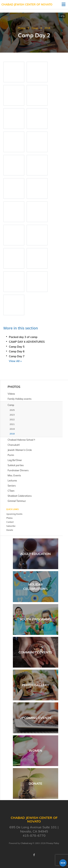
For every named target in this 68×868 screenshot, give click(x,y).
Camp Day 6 (17, 351)
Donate (35, 783)
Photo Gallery (35, 685)
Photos (21, 28)
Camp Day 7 (17, 356)
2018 (47, 28)
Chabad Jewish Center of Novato (27, 4)
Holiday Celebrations (36, 586)
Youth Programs (36, 619)
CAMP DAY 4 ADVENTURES (27, 342)
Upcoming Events (35, 718)
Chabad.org (26, 843)
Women (36, 751)
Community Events (35, 652)
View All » (15, 361)
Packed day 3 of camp (23, 337)
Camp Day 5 (17, 347)
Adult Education (35, 554)
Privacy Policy (53, 843)
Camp (35, 28)
